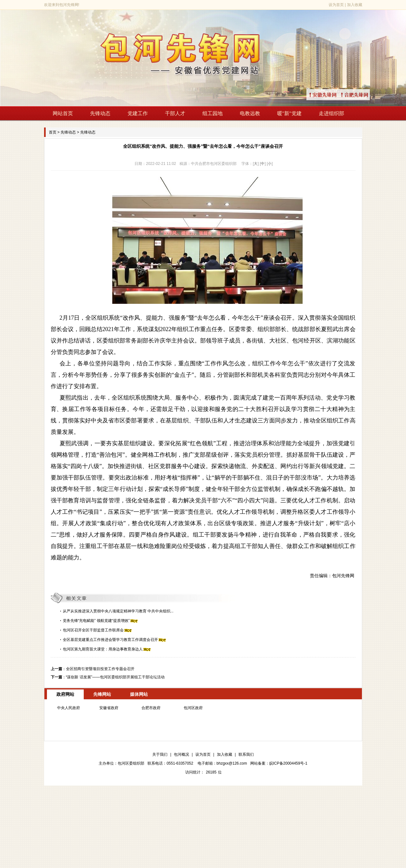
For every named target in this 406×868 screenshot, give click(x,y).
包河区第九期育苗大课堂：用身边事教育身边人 (103, 649)
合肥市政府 (151, 708)
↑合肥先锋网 (362, 95)
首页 (53, 132)
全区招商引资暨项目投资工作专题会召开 (100, 669)
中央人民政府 (69, 708)
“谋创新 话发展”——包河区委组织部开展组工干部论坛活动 (115, 677)
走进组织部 (331, 113)
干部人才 (175, 113)
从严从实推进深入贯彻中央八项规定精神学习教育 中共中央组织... (118, 611)
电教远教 (250, 113)
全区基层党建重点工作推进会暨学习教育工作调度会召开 (110, 640)
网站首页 (63, 113)
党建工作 (138, 113)
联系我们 (246, 754)
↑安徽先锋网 (331, 95)
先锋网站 (102, 694)
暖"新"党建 (289, 113)
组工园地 (213, 113)
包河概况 (181, 754)
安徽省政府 (109, 708)
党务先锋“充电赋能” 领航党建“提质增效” (96, 621)
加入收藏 (355, 5)
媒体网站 (139, 694)
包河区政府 (193, 708)
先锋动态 (100, 113)
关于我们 (160, 754)
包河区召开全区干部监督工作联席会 (93, 630)
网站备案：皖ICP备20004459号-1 (279, 763)
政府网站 (65, 694)
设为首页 (336, 5)
